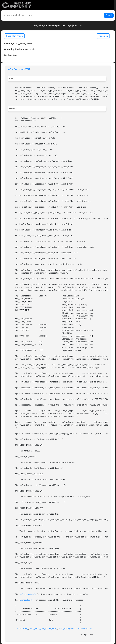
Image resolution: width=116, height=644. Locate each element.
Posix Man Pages (14, 36)
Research (103, 36)
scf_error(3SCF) (28, 594)
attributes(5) (27, 600)
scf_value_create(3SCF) (20, 69)
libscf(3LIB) (22, 629)
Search (109, 15)
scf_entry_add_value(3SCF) (44, 629)
